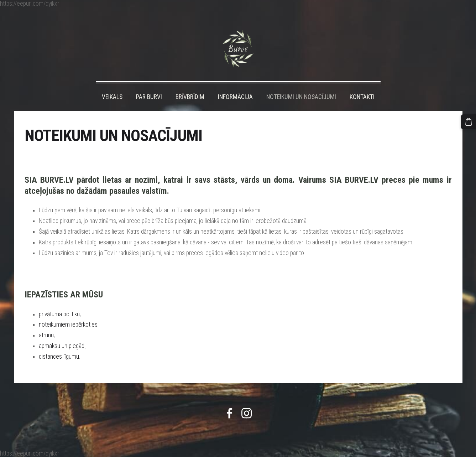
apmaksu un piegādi (62, 346)
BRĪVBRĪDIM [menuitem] (190, 97)
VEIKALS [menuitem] (112, 97)
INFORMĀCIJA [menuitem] (235, 97)
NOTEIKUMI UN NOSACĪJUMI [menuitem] (301, 97)
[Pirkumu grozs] (469, 122)
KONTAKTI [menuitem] (362, 97)
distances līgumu (59, 357)
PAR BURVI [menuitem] (149, 97)
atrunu (46, 335)
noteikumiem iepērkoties (68, 324)
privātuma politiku (59, 314)
